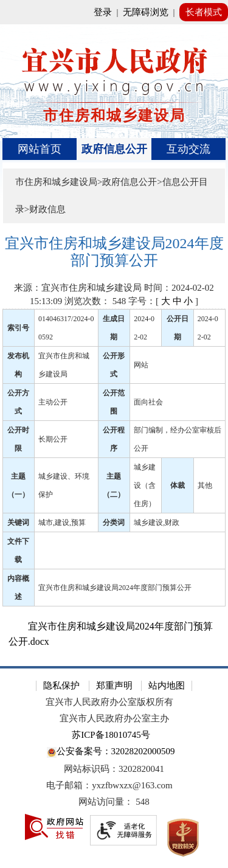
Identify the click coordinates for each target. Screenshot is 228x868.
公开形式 (114, 365)
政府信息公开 (114, 149)
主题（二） (114, 485)
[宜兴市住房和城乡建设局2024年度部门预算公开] (114, 252)
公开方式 (18, 402)
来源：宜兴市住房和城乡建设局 (78, 288)
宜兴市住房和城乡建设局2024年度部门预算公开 (115, 588)
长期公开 (53, 439)
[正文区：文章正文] (114, 442)
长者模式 (204, 12)
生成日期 (114, 328)
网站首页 (40, 149)
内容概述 (18, 588)
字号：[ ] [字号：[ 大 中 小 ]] (163, 301)
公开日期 (178, 328)
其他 (205, 485)
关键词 (18, 523)
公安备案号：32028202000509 (111, 752)
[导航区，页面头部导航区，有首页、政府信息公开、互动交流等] (114, 149)
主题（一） (18, 485)
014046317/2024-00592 (66, 328)
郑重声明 (114, 686)
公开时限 (18, 439)
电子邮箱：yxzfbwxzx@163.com (109, 785)
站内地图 (167, 686)
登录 (103, 12)
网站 (141, 365)
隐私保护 (61, 686)
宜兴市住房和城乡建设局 (64, 365)
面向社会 (148, 402)
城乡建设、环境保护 (64, 485)
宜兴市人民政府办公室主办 (114, 718)
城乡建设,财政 (157, 523)
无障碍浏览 (146, 12)
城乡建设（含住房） (145, 485)
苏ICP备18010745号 (111, 735)
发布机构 (18, 365)
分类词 (114, 523)
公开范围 (114, 402)
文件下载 (18, 550)
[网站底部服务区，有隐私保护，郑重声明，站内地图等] (114, 767)
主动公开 (53, 402)
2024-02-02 (144, 328)
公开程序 (114, 439)
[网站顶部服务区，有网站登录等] (114, 12)
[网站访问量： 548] (114, 802)
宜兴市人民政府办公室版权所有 (109, 702)
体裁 (178, 485)
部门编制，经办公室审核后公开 (178, 439)
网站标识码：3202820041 (114, 769)
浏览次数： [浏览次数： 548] (95, 301)
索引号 (18, 328)
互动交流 (188, 149)
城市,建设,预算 (62, 523)
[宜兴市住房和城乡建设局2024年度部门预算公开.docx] (114, 634)
